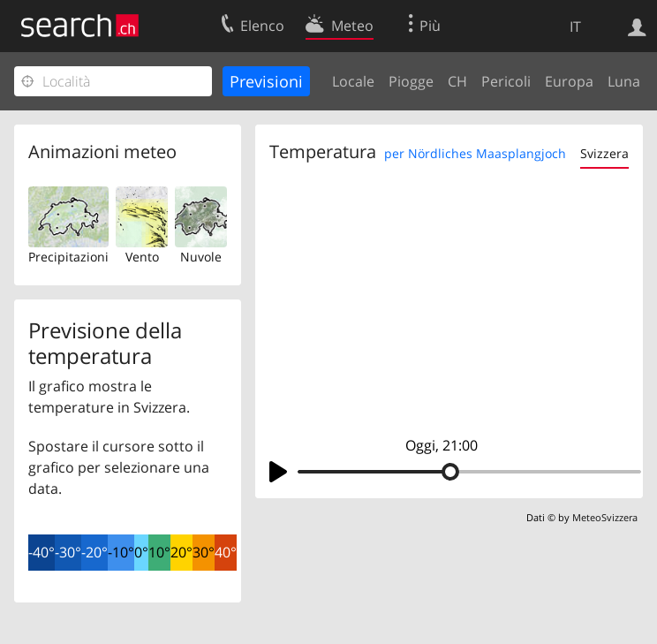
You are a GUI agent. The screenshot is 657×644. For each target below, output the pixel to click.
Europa (569, 81)
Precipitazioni (68, 257)
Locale (353, 81)
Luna (624, 81)
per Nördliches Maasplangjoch (475, 153)
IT (575, 27)
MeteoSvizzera (605, 517)
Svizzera (604, 153)
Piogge (411, 81)
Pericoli (506, 81)
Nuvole (201, 257)
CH (457, 81)
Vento (142, 257)
